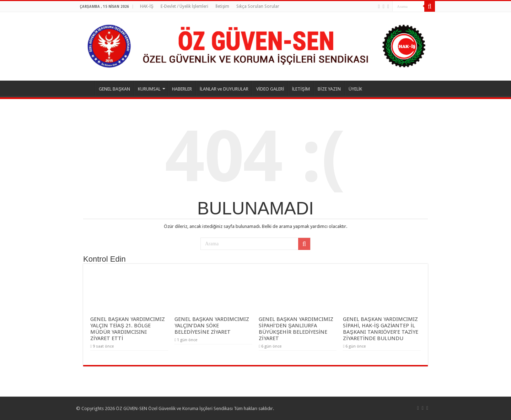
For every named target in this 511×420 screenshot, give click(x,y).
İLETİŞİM (301, 89)
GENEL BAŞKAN (114, 89)
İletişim (222, 6)
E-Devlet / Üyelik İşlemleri (184, 6)
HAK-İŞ (147, 6)
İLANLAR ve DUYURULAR (224, 89)
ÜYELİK (356, 89)
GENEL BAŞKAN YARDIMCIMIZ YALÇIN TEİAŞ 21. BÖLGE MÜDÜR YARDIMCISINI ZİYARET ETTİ (128, 329)
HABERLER (182, 89)
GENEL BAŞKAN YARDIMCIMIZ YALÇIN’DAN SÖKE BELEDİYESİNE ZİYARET (212, 326)
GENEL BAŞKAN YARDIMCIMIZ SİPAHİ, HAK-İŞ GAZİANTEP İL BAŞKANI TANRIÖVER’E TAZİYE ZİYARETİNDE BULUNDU (380, 329)
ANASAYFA (85, 88)
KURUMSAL (149, 89)
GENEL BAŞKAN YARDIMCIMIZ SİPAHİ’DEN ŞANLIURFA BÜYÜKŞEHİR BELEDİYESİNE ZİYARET (296, 329)
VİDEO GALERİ (270, 89)
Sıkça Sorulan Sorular (258, 6)
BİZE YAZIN (329, 89)
